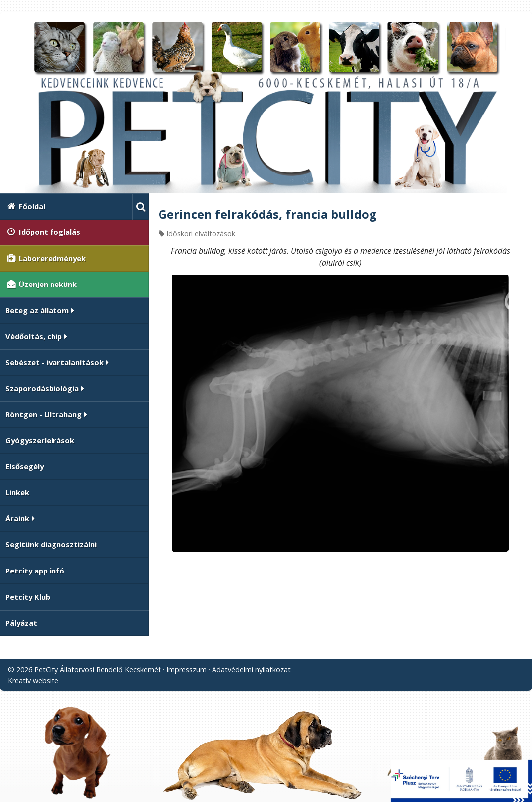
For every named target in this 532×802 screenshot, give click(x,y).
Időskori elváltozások (201, 234)
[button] (140, 206)
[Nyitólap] (266, 107)
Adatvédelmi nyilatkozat (251, 669)
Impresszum (186, 669)
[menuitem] (66, 206)
